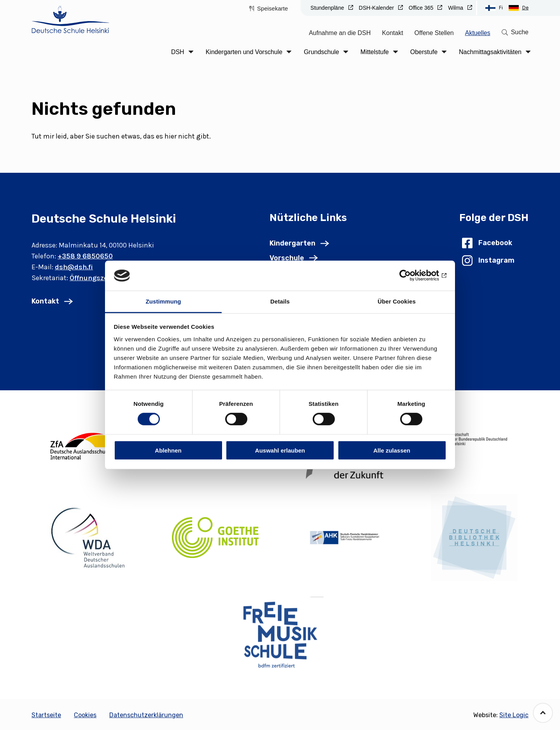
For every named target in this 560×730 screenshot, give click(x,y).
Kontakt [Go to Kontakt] (392, 33)
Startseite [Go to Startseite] (46, 715)
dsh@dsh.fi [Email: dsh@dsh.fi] (74, 267)
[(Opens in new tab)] (86, 444)
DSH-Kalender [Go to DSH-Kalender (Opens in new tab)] (377, 8)
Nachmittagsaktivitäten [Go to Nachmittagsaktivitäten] (490, 52)
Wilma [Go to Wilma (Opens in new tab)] (456, 8)
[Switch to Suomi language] (494, 8)
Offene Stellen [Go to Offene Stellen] (434, 33)
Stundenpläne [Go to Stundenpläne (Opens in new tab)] (328, 8)
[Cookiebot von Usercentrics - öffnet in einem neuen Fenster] (412, 276)
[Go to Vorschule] (294, 258)
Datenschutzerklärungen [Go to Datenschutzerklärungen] (146, 715)
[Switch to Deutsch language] (519, 8)
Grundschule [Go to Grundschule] (321, 52)
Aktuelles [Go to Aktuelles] (478, 33)
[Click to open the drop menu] (191, 52)
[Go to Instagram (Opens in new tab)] (488, 261)
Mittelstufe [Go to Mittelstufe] (375, 52)
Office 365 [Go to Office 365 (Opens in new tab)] (422, 8)
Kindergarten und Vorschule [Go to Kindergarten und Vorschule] (244, 52)
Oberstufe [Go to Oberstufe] (424, 52)
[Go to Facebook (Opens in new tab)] (487, 243)
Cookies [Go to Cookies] (85, 715)
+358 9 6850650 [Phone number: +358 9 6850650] (85, 256)
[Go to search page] (515, 32)
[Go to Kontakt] (52, 301)
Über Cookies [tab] (397, 301)
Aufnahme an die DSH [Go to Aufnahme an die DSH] (340, 33)
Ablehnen (168, 450)
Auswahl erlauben (280, 450)
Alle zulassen (392, 450)
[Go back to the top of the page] (543, 713)
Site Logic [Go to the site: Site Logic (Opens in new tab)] (514, 715)
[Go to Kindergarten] (299, 243)
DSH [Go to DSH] (178, 52)
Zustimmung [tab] (164, 301)
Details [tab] (280, 301)
